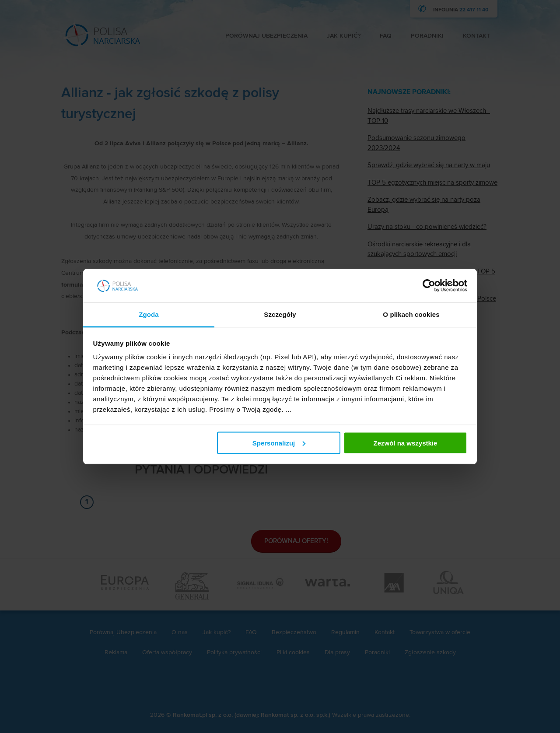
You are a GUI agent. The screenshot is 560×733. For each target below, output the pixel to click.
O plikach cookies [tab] (411, 314)
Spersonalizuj (279, 443)
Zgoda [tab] (149, 314)
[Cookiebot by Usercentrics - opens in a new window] (429, 286)
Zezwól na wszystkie (405, 443)
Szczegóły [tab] (280, 314)
